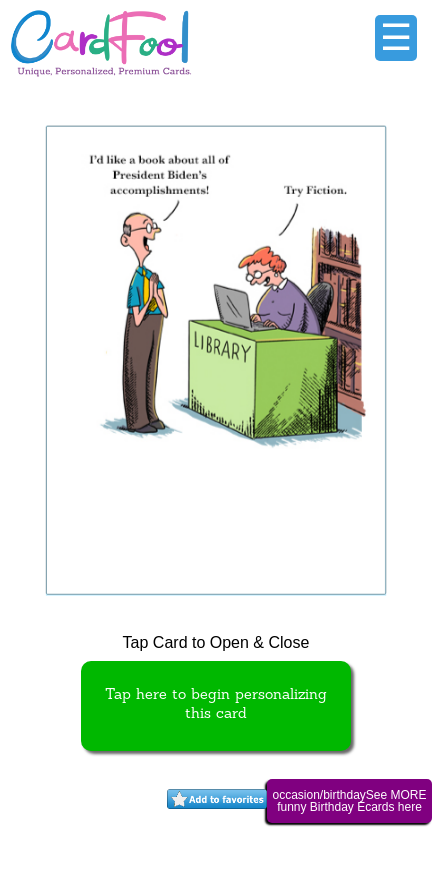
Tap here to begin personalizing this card (216, 705)
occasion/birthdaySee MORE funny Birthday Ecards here (349, 801)
